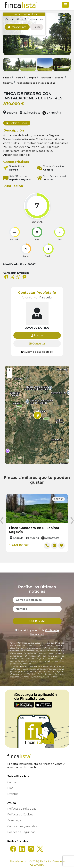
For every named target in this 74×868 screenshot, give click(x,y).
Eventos (13, 794)
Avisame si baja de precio (37, 352)
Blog (10, 788)
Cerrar (37, 27)
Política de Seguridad (21, 832)
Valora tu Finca (17, 123)
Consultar (37, 344)
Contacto (13, 782)
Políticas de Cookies (20, 815)
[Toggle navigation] (65, 5)
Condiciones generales (22, 826)
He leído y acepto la (37, 632)
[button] (37, 415)
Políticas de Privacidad (22, 809)
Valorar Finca (17, 27)
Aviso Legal (15, 820)
